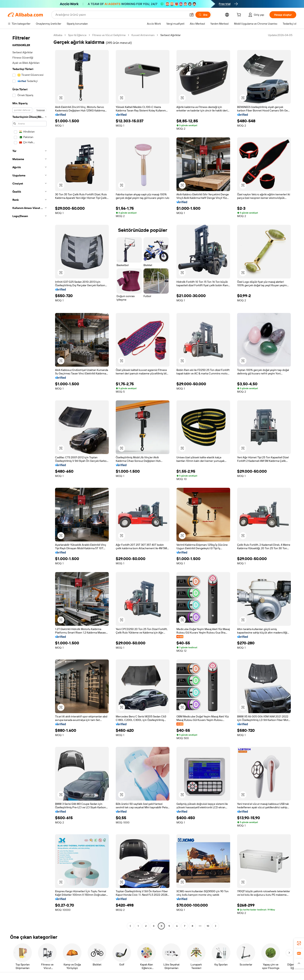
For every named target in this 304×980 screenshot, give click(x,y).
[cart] (240, 15)
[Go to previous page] (130, 926)
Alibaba (58, 35)
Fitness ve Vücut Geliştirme (109, 35)
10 (208, 926)
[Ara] (203, 15)
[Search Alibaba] (121, 15)
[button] (192, 15)
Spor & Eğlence (77, 35)
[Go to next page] (216, 926)
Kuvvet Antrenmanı (143, 35)
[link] (299, 943)
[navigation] (29, 481)
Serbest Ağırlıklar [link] (171, 35)
